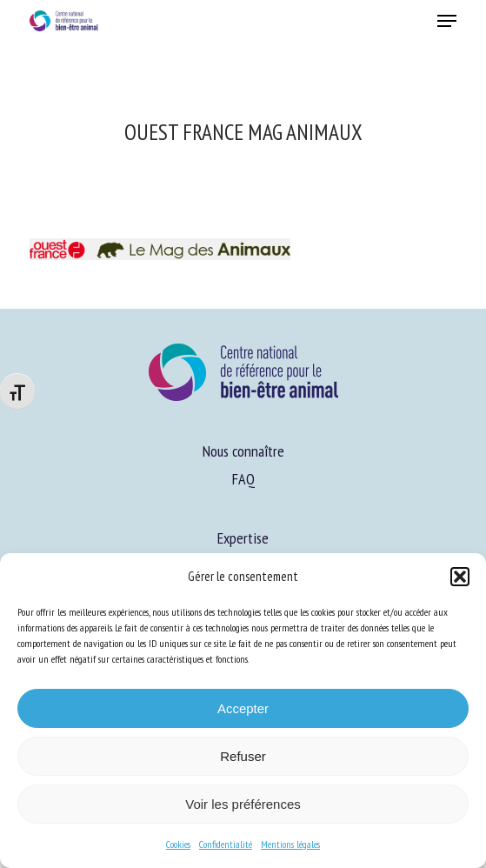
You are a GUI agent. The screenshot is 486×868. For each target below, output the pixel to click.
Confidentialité (226, 844)
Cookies (178, 844)
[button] (460, 577)
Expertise (243, 538)
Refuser (243, 756)
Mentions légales (290, 844)
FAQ (243, 479)
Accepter (243, 708)
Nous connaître (243, 451)
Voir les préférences (243, 804)
